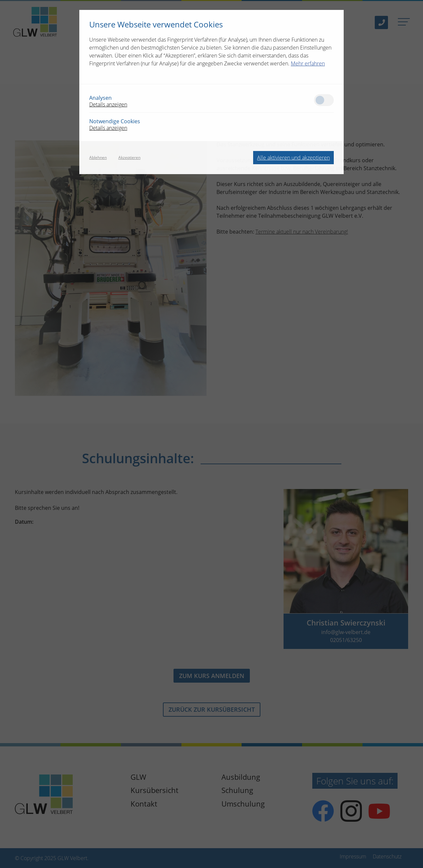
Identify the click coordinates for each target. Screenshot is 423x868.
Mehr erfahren (308, 63)
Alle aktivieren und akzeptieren (293, 158)
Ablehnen (98, 158)
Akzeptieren (129, 158)
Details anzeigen (108, 104)
